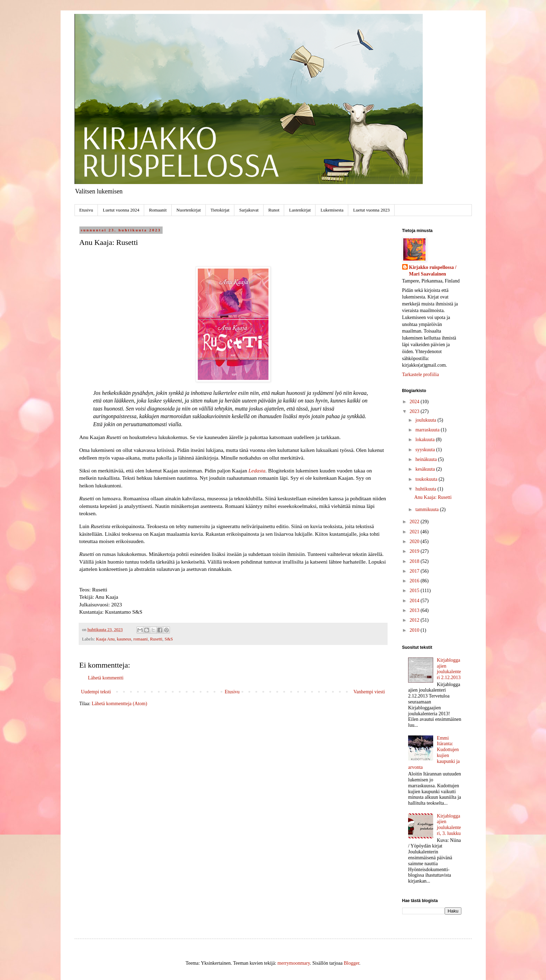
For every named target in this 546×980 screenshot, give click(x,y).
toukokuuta (427, 479)
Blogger (351, 963)
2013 (415, 610)
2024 (415, 402)
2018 (415, 561)
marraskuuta (428, 430)
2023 (415, 411)
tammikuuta (428, 509)
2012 (415, 620)
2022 (415, 522)
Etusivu (86, 210)
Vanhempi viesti (369, 692)
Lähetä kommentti (106, 678)
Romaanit (158, 210)
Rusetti (156, 639)
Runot (274, 210)
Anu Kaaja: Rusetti (433, 497)
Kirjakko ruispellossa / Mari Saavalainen (433, 271)
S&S (169, 639)
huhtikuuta (426, 489)
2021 (415, 532)
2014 (415, 601)
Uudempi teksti (96, 692)
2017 (415, 571)
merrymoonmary (294, 963)
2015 (415, 591)
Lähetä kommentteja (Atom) (119, 704)
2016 (415, 581)
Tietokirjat (220, 210)
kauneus (124, 639)
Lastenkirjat (300, 210)
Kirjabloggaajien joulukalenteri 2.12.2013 (449, 669)
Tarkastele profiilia (421, 375)
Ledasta (257, 471)
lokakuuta (426, 440)
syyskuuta (426, 450)
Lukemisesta (332, 210)
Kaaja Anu (106, 639)
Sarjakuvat (249, 210)
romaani (141, 639)
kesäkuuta (426, 469)
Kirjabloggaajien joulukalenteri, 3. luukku (449, 825)
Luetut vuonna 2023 (371, 210)
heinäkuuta (427, 459)
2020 (415, 541)
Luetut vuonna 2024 (121, 210)
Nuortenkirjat (189, 210)
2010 (415, 630)
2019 (415, 551)
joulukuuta (426, 420)
